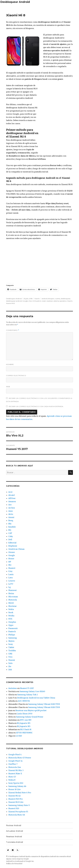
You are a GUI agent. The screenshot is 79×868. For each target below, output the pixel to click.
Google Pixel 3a (15, 761)
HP (10, 562)
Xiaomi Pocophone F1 (18, 812)
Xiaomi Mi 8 (10, 303)
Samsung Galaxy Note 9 (19, 805)
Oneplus (12, 622)
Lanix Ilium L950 (25, 714)
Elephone (13, 546)
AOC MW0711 (24, 701)
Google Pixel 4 (15, 755)
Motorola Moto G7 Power (20, 758)
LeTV (11, 584)
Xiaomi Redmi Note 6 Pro (20, 793)
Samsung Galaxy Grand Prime (30, 717)
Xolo (10, 663)
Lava (10, 578)
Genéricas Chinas (16, 549)
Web (8, 387)
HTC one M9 (26, 720)
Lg (9, 587)
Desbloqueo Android (14, 299)
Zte (10, 666)
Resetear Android (14, 837)
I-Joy (10, 571)
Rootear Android (14, 825)
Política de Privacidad (14, 864)
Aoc (10, 505)
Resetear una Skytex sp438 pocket (31, 710)
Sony (11, 644)
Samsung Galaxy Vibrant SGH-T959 (44, 704)
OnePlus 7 (13, 764)
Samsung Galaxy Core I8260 (32, 691)
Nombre (10, 364)
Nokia (11, 609)
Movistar (12, 606)
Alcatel (12, 495)
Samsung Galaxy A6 (17, 786)
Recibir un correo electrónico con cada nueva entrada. (36, 406)
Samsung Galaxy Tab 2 (27, 695)
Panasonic (13, 628)
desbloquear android (14, 301)
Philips (12, 635)
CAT (10, 533)
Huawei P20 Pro (16, 799)
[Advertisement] (40, 8)
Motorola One (15, 767)
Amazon (12, 501)
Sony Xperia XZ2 (16, 783)
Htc (10, 565)
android (44, 299)
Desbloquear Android (15, 2)
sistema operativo (60, 301)
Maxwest (12, 590)
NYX (10, 619)
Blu (10, 524)
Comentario (13, 330)
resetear (50, 301)
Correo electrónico (16, 375)
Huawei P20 (14, 808)
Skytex (11, 641)
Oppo (11, 625)
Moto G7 (12, 777)
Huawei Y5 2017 (27, 688)
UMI (10, 654)
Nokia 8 (12, 780)
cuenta (58, 299)
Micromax (13, 597)
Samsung (13, 638)
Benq (11, 520)
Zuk (10, 670)
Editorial (12, 543)
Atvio (11, 514)
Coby (11, 536)
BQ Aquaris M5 (24, 723)
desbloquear (66, 299)
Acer (10, 492)
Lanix (11, 574)
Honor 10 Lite (14, 789)
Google (25, 301)
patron (39, 301)
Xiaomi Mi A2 (14, 796)
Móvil (11, 603)
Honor (11, 559)
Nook (11, 612)
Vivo (10, 657)
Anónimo (13, 688)
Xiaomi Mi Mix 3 (16, 770)
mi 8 (34, 301)
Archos (12, 508)
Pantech (12, 631)
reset (44, 301)
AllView (12, 498)
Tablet (11, 647)
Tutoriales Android (15, 842)
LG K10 (19, 736)
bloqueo (51, 299)
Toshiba (12, 651)
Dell (10, 540)
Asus (11, 511)
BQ (10, 530)
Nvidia (11, 616)
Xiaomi (37, 299)
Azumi (11, 517)
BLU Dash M (26, 729)
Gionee (12, 552)
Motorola (13, 600)
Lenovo (12, 581)
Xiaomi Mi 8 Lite (16, 802)
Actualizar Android (15, 831)
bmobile (12, 527)
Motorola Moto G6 (17, 815)
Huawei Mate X (15, 774)
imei (30, 301)
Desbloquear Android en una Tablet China (36, 698)
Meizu (11, 593)
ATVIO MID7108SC (24, 733)
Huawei (12, 568)
